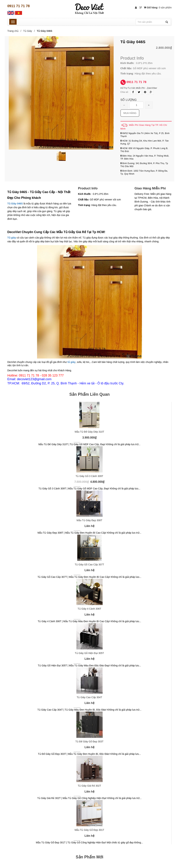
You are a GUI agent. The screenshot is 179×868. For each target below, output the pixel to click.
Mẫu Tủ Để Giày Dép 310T (89, 432)
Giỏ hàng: (158, 8)
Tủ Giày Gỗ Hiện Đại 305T (89, 653)
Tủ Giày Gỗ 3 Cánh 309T (89, 476)
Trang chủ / (15, 31)
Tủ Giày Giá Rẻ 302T (89, 786)
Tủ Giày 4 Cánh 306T (89, 609)
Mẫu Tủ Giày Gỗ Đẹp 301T (89, 830)
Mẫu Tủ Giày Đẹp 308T (89, 520)
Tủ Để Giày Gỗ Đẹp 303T (89, 742)
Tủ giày (12, 238)
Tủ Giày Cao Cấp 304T (89, 697)
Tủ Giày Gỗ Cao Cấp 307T (89, 565)
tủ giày (71, 362)
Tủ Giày (28, 31)
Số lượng (129, 100)
